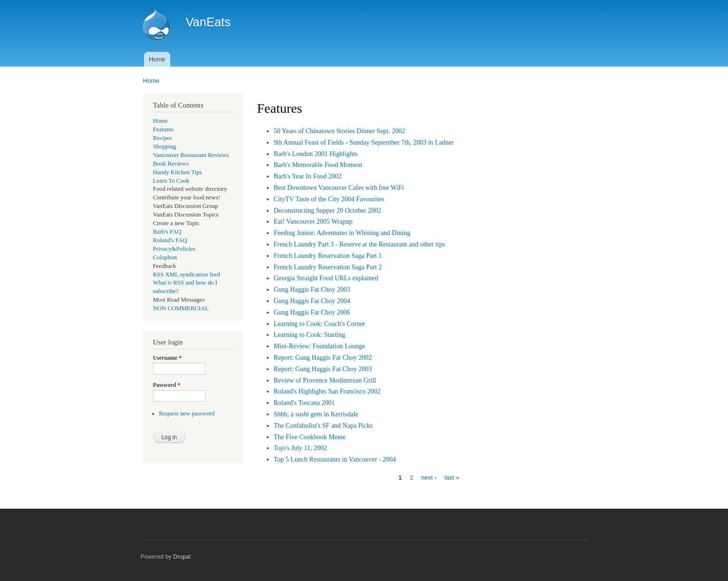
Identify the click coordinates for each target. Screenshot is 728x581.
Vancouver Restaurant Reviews (191, 155)
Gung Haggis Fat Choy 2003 (312, 290)
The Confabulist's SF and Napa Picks (323, 426)
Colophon (165, 257)
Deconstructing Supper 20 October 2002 (328, 211)
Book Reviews (171, 164)
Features (163, 129)
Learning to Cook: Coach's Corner (320, 324)
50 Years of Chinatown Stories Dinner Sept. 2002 (340, 131)
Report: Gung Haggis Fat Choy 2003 (323, 369)
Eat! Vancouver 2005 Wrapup (313, 222)
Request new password (187, 414)
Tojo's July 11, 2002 (301, 448)
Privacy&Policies (174, 249)
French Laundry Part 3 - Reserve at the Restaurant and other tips (359, 244)
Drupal (182, 557)
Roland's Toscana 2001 (305, 403)
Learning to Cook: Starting (310, 335)
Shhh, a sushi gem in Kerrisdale (316, 414)
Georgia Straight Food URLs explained (326, 278)
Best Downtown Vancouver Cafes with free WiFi (339, 188)
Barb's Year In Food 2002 (308, 176)
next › (429, 478)
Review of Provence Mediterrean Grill (325, 380)
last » (452, 478)
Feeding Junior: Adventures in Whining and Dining (342, 233)
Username (167, 358)
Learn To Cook (171, 181)
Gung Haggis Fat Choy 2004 (312, 301)
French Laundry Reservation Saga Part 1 (328, 256)
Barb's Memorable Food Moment (318, 165)
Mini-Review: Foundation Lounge (320, 346)
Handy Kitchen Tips (178, 172)
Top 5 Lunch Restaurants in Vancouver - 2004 (335, 459)
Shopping (165, 147)
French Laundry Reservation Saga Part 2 (328, 267)
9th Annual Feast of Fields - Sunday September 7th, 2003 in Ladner (364, 143)
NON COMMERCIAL (181, 308)
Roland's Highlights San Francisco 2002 (327, 391)
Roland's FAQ (170, 240)
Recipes (163, 138)
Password (167, 385)
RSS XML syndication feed (187, 275)
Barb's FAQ (167, 232)
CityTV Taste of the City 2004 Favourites (329, 199)
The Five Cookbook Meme (310, 437)
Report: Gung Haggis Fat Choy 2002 (323, 358)
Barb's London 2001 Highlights (316, 154)
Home (157, 59)
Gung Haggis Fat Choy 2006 (312, 312)
